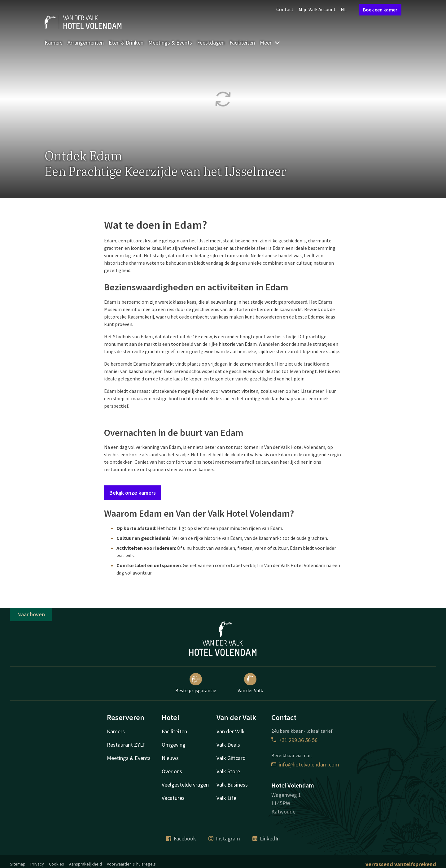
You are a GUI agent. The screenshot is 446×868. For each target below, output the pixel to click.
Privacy (37, 864)
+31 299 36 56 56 (294, 740)
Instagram (224, 838)
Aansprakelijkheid (85, 864)
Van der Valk (250, 683)
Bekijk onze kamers (133, 493)
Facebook (181, 838)
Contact (285, 9)
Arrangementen (86, 43)
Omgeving (174, 745)
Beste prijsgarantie (196, 683)
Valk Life (226, 798)
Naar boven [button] (31, 614)
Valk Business (232, 785)
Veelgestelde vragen (185, 785)
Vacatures (173, 798)
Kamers (54, 43)
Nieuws (170, 758)
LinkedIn (266, 838)
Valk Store (228, 771)
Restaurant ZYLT (126, 745)
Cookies (57, 864)
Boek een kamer (380, 10)
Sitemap (18, 864)
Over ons (172, 771)
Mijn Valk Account (317, 9)
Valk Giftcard (231, 758)
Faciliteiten (242, 43)
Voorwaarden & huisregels (131, 864)
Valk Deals (228, 745)
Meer (270, 43)
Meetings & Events (170, 43)
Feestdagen (211, 43)
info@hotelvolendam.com (305, 764)
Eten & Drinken (126, 43)
